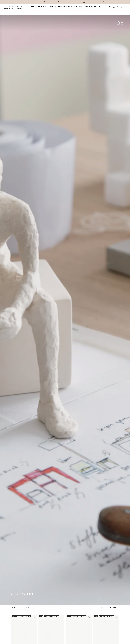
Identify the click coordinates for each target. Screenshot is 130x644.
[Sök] (113, 7)
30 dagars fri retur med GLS (73, 2)
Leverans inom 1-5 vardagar (33, 2)
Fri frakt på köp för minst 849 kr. (53, 2)
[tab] (16, 607)
